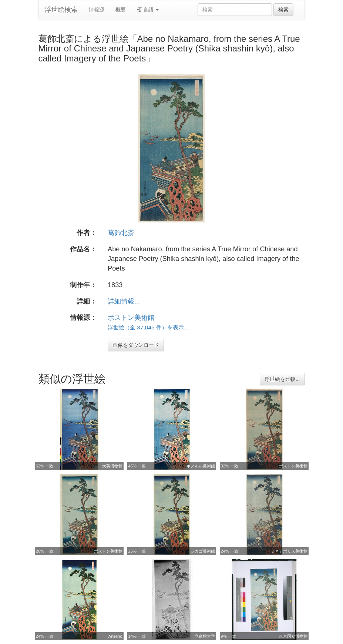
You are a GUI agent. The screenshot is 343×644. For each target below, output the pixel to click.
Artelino (115, 636)
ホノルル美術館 (201, 466)
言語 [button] (148, 10)
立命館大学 (205, 636)
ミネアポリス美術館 (289, 551)
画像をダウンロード (136, 345)
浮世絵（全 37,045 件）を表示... (148, 327)
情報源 (97, 10)
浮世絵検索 (61, 10)
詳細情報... (124, 301)
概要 (121, 10)
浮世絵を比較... (282, 379)
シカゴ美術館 (203, 551)
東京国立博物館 (293, 636)
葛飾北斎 (121, 233)
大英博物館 (112, 466)
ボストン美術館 (131, 318)
